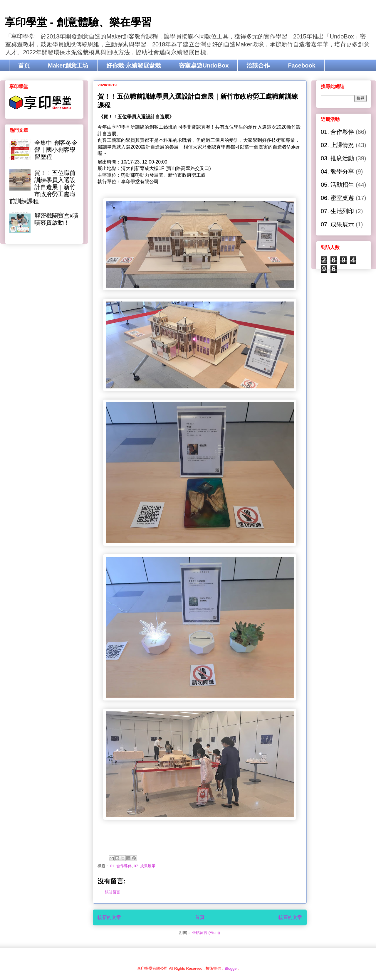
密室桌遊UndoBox (204, 65)
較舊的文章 (290, 917)
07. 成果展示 (145, 866)
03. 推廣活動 (337, 158)
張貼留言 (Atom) (206, 933)
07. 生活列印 (337, 211)
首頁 (24, 65)
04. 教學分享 (337, 171)
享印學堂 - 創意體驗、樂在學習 (78, 22)
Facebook (302, 65)
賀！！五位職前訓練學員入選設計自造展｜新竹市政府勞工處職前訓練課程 (42, 187)
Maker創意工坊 (68, 65)
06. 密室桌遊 (337, 198)
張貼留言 (113, 892)
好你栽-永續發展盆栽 (134, 65)
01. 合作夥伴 (121, 866)
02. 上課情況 (337, 145)
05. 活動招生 (337, 185)
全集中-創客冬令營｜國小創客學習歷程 (56, 150)
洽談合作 (258, 65)
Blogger (231, 968)
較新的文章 (109, 917)
